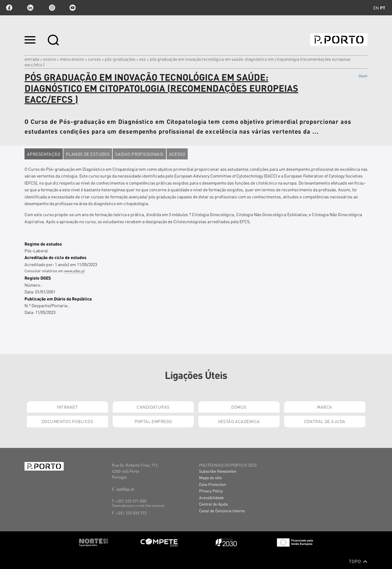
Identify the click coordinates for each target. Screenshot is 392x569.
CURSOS (94, 59)
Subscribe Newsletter (218, 471)
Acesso (177, 154)
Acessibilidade (211, 497)
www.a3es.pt (75, 271)
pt (383, 8)
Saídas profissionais (139, 154)
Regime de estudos (43, 244)
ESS (143, 59)
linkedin (30, 8)
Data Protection (213, 484)
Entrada (32, 59)
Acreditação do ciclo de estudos (55, 257)
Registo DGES (38, 278)
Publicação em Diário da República (58, 299)
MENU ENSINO (72, 59)
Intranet (67, 407)
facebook (9, 8)
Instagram (51, 8)
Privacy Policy (211, 491)
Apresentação (44, 154)
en (376, 8)
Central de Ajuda (325, 421)
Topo (358, 561)
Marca (324, 407)
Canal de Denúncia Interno (222, 511)
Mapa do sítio (211, 477)
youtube (73, 8)
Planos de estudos (88, 154)
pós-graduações (120, 59)
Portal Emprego (153, 421)
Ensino (49, 59)
